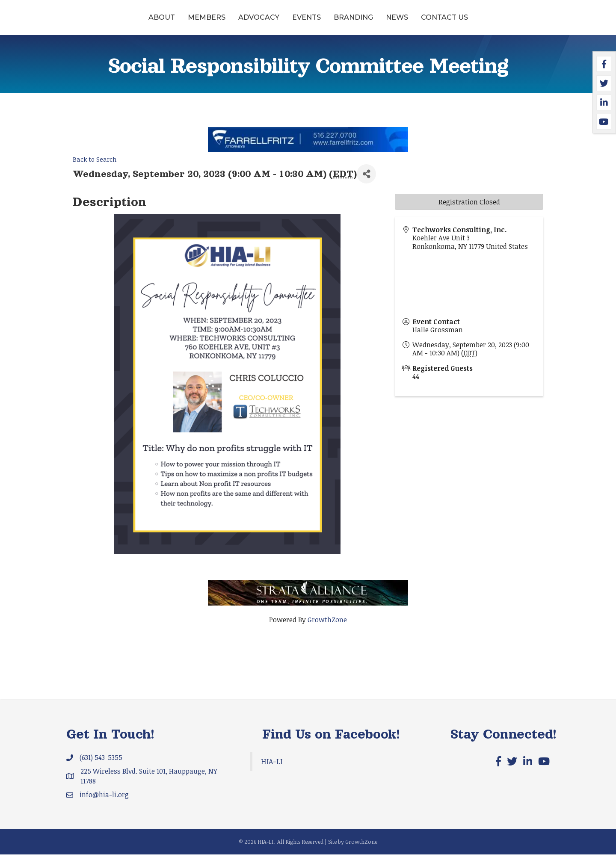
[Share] (366, 186)
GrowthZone (327, 631)
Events (241, 23)
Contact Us (510, 23)
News (463, 23)
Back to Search (95, 171)
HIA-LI (272, 773)
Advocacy (193, 23)
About (96, 23)
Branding (419, 23)
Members (141, 23)
